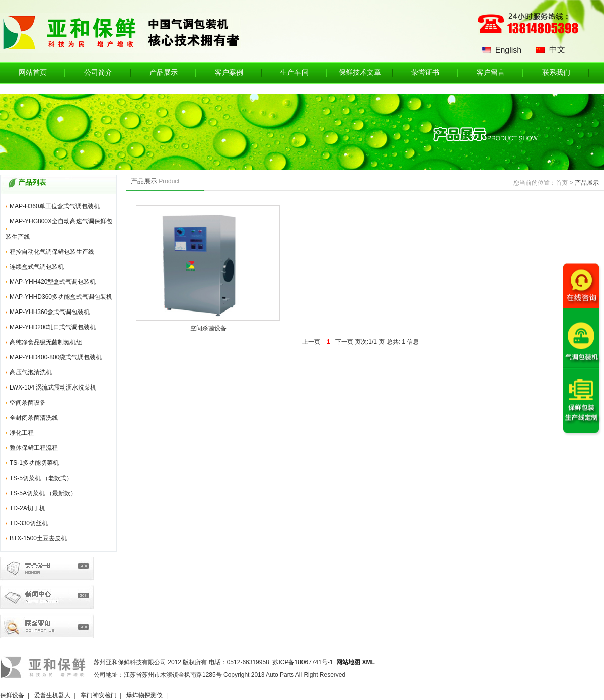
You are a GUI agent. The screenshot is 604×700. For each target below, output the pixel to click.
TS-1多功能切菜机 (34, 463)
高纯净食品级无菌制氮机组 (46, 342)
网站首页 (33, 73)
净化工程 (22, 433)
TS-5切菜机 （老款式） (41, 478)
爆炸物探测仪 (144, 695)
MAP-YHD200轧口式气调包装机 (53, 327)
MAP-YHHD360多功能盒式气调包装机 (61, 297)
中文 (557, 50)
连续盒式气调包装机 (37, 267)
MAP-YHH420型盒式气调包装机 (53, 282)
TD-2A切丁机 (27, 508)
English (508, 50)
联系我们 (556, 73)
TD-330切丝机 (29, 523)
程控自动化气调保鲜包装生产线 (52, 252)
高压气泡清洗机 (31, 372)
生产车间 (294, 73)
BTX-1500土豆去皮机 (38, 538)
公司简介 (98, 73)
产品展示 (164, 73)
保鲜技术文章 (360, 73)
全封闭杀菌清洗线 (34, 418)
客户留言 (491, 73)
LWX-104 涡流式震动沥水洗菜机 (53, 387)
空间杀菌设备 (28, 403)
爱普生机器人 (52, 695)
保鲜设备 (12, 695)
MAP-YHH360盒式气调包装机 (50, 312)
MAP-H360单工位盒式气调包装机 (55, 206)
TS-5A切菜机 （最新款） (43, 493)
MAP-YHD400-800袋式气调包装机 (56, 357)
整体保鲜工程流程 (34, 448)
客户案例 (229, 73)
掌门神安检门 (99, 695)
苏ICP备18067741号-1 (303, 662)
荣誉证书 (425, 73)
